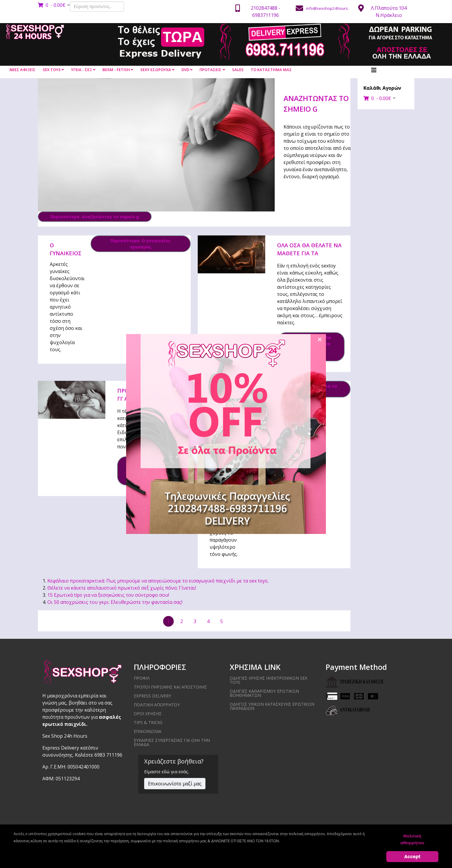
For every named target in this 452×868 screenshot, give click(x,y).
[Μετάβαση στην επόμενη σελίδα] (235, 621)
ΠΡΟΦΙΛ (142, 678)
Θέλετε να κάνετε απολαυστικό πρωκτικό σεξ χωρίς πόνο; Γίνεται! (122, 588)
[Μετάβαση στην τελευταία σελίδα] (336, 621)
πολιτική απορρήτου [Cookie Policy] (412, 839)
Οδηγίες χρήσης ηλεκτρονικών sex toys (268, 680)
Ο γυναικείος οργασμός (66, 253)
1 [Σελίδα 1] (168, 621)
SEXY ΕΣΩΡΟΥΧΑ (156, 70)
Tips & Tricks (148, 722)
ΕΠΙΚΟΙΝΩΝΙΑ (148, 731)
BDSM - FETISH (116, 70)
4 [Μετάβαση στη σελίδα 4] (208, 621)
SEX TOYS (52, 70)
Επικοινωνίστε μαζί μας (175, 784)
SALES (238, 70)
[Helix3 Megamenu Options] (374, 70)
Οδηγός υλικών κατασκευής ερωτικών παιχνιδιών (272, 706)
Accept (412, 857)
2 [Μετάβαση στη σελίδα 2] (182, 621)
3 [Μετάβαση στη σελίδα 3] (195, 621)
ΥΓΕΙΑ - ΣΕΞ (81, 70)
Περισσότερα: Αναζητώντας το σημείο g (95, 217)
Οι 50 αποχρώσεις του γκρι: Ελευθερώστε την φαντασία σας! (115, 602)
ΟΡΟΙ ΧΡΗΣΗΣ (148, 714)
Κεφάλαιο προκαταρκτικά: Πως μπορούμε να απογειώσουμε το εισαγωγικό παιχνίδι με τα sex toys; (158, 581)
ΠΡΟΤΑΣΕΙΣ (210, 70)
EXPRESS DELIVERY (152, 696)
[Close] (320, 339)
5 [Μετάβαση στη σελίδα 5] (222, 621)
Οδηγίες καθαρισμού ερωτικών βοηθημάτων (264, 693)
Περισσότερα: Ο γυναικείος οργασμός (140, 244)
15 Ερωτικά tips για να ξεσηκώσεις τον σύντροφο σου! (108, 595)
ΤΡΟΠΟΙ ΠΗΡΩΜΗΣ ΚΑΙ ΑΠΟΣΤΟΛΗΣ (170, 687)
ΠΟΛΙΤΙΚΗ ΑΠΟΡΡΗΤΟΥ (157, 705)
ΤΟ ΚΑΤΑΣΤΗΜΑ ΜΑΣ (271, 70)
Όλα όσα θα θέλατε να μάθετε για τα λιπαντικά (309, 253)
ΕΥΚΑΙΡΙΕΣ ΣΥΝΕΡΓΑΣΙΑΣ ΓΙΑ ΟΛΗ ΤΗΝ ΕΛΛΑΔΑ (172, 742)
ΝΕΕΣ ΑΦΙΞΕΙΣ (22, 70)
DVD (185, 70)
